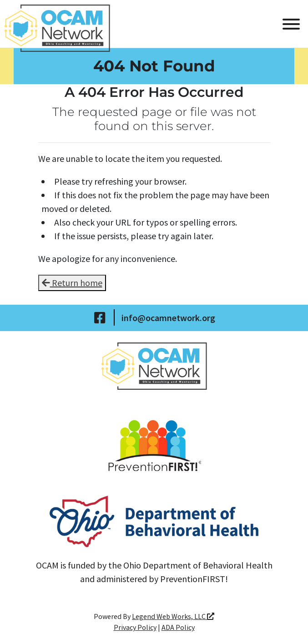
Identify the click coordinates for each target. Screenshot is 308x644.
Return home (72, 283)
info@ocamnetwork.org (168, 318)
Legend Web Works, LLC (173, 616)
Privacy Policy (135, 627)
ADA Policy (178, 627)
